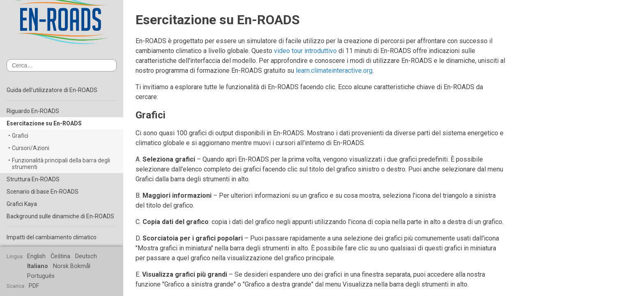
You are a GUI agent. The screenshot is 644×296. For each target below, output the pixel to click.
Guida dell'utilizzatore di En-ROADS (52, 90)
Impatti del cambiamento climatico (52, 237)
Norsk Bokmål (72, 266)
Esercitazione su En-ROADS (44, 123)
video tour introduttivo (305, 51)
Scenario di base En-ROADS (43, 192)
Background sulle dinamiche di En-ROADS (60, 216)
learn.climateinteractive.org (334, 71)
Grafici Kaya (22, 204)
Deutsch (86, 256)
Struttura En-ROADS (33, 179)
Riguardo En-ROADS (33, 111)
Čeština (60, 256)
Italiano (38, 266)
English (36, 256)
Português (41, 276)
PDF (34, 286)
